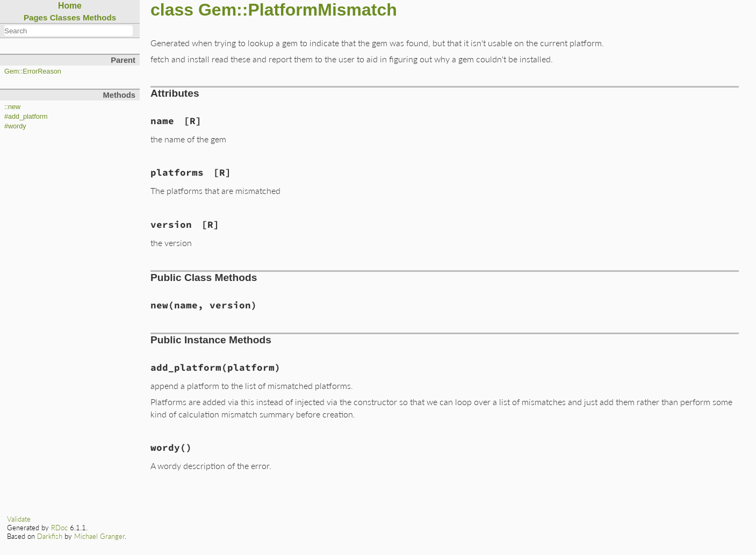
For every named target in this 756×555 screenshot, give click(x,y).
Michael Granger (99, 536)
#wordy (15, 126)
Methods (99, 17)
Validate (19, 519)
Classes (65, 17)
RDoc (59, 528)
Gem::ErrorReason (33, 71)
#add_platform (26, 117)
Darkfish (50, 536)
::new (12, 107)
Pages (36, 17)
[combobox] (69, 31)
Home (70, 6)
